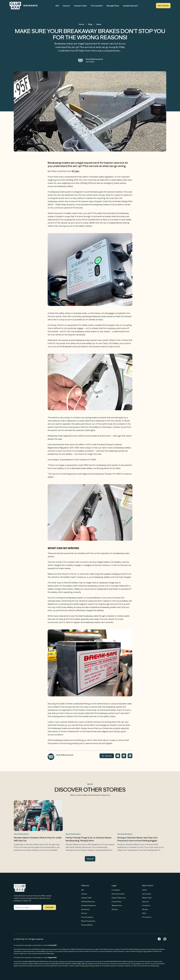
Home (81, 24)
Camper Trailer (80, 6)
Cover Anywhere (87, 917)
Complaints (116, 890)
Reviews (145, 909)
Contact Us (146, 905)
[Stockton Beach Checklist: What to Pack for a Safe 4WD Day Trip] (38, 826)
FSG (87, 966)
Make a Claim (147, 898)
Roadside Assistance (88, 905)
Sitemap (115, 909)
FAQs (144, 913)
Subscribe (50, 907)
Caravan (66, 6)
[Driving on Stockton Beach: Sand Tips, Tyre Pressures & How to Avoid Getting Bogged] (142, 826)
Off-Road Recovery (88, 902)
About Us (145, 902)
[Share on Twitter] (118, 756)
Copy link (107, 756)
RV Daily (76, 171)
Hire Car (84, 913)
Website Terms (117, 905)
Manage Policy (113, 6)
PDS (139, 951)
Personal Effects (87, 925)
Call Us (145, 890)
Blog (90, 24)
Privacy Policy (117, 902)
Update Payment (130, 6)
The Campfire (97, 6)
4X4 (57, 6)
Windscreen (85, 909)
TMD (145, 951)
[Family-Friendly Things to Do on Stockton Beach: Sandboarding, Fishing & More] (90, 826)
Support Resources (118, 898)
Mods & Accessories (88, 921)
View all (90, 859)
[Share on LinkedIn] (130, 756)
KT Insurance (147, 917)
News (99, 24)
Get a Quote (163, 6)
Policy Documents (118, 894)
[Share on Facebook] (124, 756)
